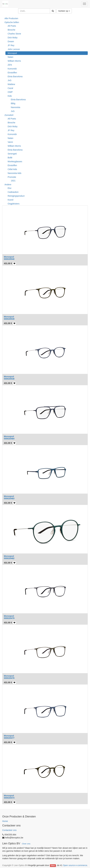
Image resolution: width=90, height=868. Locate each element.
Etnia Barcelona (15, 76)
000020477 (9, 738)
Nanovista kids (14, 173)
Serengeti (12, 154)
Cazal (10, 88)
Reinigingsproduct (16, 196)
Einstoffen (12, 73)
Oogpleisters (14, 204)
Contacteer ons (9, 830)
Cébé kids (12, 169)
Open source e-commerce (75, 865)
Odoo (53, 865)
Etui (9, 188)
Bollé (10, 158)
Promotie (12, 177)
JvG (10, 80)
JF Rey (11, 45)
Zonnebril (9, 115)
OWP (10, 92)
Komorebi (12, 69)
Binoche (11, 30)
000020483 (9, 499)
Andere (8, 185)
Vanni (10, 142)
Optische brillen (12, 22)
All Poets (12, 26)
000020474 (9, 798)
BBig (13, 103)
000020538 (9, 379)
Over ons (26, 844)
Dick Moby (13, 38)
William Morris (14, 61)
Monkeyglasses (15, 161)
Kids (10, 96)
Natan (10, 57)
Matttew (11, 84)
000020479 (9, 618)
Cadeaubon (13, 192)
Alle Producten (11, 18)
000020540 (9, 259)
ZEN (10, 65)
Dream (11, 41)
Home (5, 821)
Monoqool (12, 53)
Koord (10, 200)
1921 (13, 181)
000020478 (9, 678)
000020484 (9, 439)
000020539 (9, 319)
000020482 (9, 558)
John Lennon (14, 49)
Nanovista (15, 107)
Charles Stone (14, 34)
